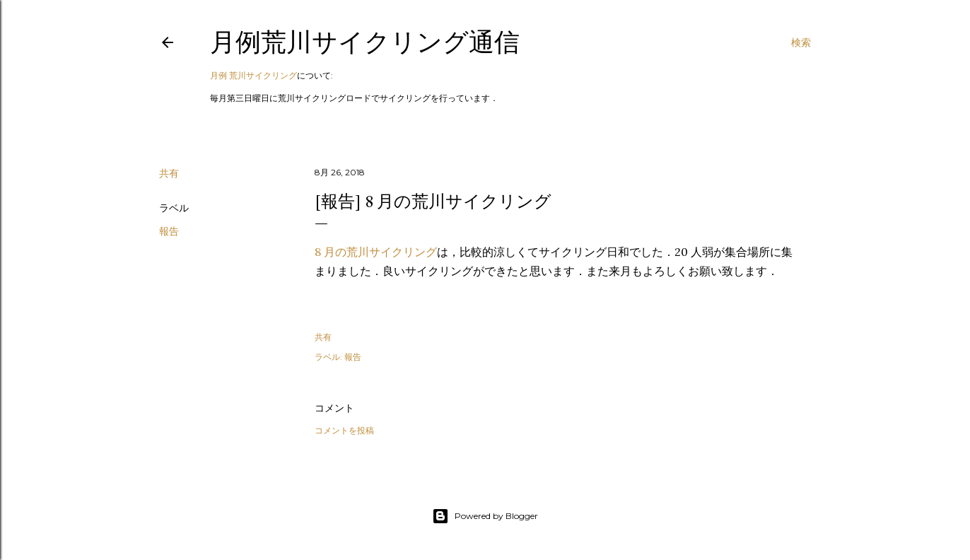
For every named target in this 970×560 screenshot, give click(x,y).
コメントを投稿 (344, 430)
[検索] (801, 42)
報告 (169, 231)
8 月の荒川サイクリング (376, 252)
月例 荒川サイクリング (253, 75)
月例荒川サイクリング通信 (365, 42)
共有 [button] (169, 173)
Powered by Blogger (485, 516)
